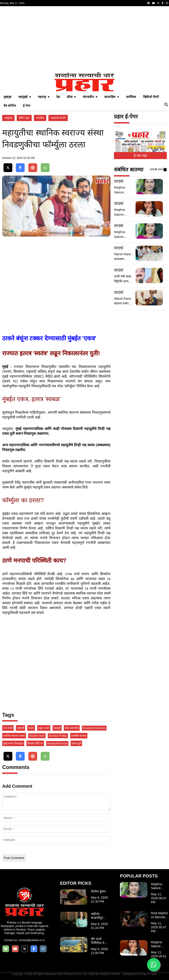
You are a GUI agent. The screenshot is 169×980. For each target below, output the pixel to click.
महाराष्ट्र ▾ (44, 97)
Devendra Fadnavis (94, 728)
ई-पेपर (27, 106)
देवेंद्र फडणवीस (72, 728)
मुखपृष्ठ (7, 97)
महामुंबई (8, 118)
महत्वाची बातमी (58, 118)
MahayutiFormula (57, 743)
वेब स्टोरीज (10, 106)
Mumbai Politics (58, 736)
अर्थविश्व (131, 97)
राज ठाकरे (8, 728)
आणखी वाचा (158, 170)
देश (58, 97)
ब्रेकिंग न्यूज (24, 118)
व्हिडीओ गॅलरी (151, 97)
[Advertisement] (84, 39)
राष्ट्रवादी (20, 728)
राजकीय (40, 118)
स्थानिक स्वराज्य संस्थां (14, 736)
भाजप (31, 728)
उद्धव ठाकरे (44, 728)
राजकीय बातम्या (79, 736)
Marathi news (37, 736)
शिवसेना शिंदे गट (35, 743)
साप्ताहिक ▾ (112, 97)
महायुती (57, 728)
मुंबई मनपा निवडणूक (13, 743)
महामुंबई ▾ (25, 97)
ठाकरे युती (76, 743)
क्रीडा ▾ (71, 97)
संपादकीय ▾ (90, 97)
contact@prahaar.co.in (31, 940)
